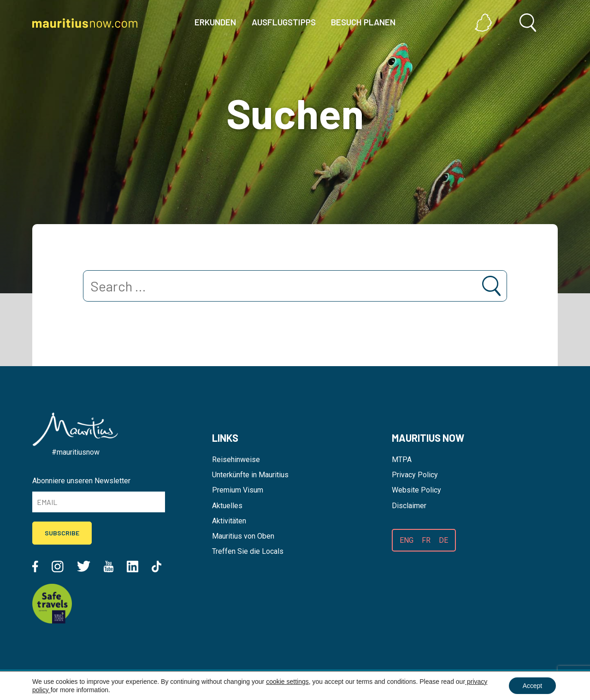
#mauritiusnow (76, 452)
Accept (532, 686)
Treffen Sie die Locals (248, 551)
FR (426, 540)
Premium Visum (238, 490)
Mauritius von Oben (243, 536)
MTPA (402, 460)
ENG (407, 540)
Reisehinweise (236, 460)
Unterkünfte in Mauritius (250, 475)
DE (443, 540)
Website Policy (416, 490)
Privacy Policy (415, 475)
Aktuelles (227, 506)
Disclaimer (409, 506)
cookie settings (287, 682)
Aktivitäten (229, 521)
